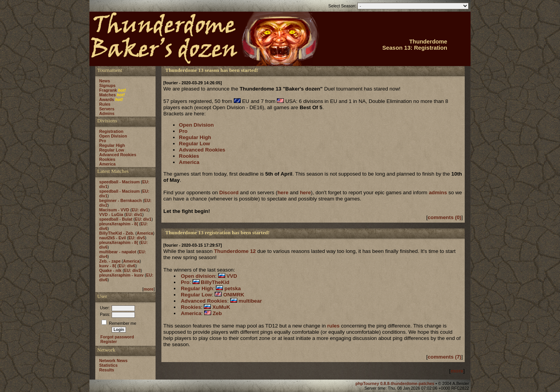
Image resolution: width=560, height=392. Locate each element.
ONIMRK (234, 295)
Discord (229, 193)
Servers (107, 109)
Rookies (107, 159)
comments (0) (445, 217)
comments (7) (445, 357)
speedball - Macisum (119, 182)
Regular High (112, 145)
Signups (107, 85)
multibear (250, 301)
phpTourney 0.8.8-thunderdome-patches (395, 383)
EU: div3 (132, 270)
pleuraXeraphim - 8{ (119, 224)
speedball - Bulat (116, 219)
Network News (113, 361)
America (107, 164)
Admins (107, 113)
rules (333, 326)
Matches (108, 95)
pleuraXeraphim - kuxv (121, 275)
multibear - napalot (118, 252)
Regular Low (112, 150)
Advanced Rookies (118, 155)
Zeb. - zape (110, 261)
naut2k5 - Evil (113, 238)
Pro (103, 141)
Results (107, 370)
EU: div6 (127, 266)
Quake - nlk (110, 270)
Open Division (113, 136)
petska (233, 288)
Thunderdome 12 (235, 251)
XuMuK (221, 307)
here (283, 193)
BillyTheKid (215, 282)
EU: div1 (140, 210)
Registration (111, 131)
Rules (105, 104)
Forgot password (117, 337)
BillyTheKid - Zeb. (117, 233)
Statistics (108, 365)
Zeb (217, 313)
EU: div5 (137, 238)
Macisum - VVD (114, 210)
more (149, 289)
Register (109, 341)
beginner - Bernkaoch (121, 200)
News (105, 81)
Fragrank (108, 90)
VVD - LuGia (111, 214)
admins (438, 193)
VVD (232, 276)
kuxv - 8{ (108, 266)
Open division (198, 276)
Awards (107, 99)
